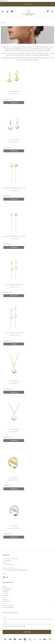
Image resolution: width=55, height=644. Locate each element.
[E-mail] (27, 622)
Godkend (26, 632)
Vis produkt (14, 103)
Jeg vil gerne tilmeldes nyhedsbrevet (19, 626)
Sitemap (5, 574)
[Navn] (27, 617)
